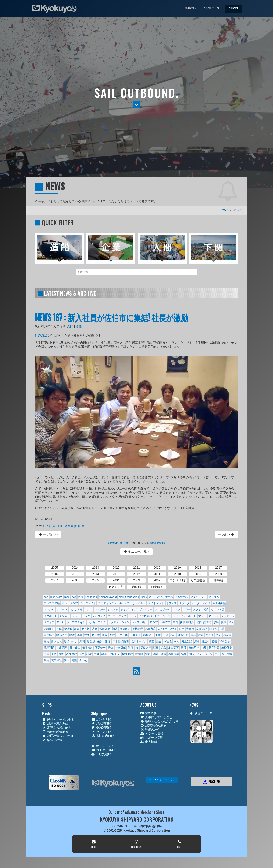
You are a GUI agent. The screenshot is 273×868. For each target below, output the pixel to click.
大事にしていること (156, 717)
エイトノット (156, 603)
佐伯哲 (207, 622)
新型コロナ (71, 641)
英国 (46, 654)
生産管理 (62, 648)
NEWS (233, 8)
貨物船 (139, 654)
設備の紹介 (150, 730)
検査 (151, 641)
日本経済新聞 (121, 641)
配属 (81, 526)
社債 (131, 648)
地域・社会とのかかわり (159, 721)
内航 (59, 629)
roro (81, 597)
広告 (173, 635)
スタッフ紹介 (201, 609)
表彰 (61, 654)
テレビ (76, 616)
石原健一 (100, 648)
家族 (105, 635)
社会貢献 (121, 648)
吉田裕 (190, 629)
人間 (70, 326)
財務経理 (128, 654)
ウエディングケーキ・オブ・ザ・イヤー (122, 603)
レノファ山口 (140, 622)
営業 (222, 629)
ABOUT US (211, 8)
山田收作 (135, 635)
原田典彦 (151, 629)
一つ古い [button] (226, 534)
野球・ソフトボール (200, 654)
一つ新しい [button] (48, 534)
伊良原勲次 (187, 622)
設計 (97, 654)
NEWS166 (42, 335)
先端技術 (49, 629)
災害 (214, 641)
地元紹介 (62, 635)
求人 (177, 641)
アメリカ (214, 597)
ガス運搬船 (219, 603)
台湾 (181, 629)
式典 (193, 635)
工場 (166, 635)
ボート (192, 616)
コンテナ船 (76, 609)
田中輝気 (75, 648)
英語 (54, 654)
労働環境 (105, 629)
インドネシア (70, 603)
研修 (60, 526)
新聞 (82, 641)
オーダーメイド (201, 603)
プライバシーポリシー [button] (162, 780)
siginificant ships (129, 597)
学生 (87, 635)
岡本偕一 (148, 635)
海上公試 (187, 641)
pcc (74, 597)
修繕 (216, 622)
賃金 (148, 654)
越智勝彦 (71, 526)
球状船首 (225, 641)
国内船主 (49, 635)
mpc (67, 597)
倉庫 (223, 622)
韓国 (67, 660)
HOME (224, 210)
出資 (77, 629)
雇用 (46, 660)
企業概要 (148, 713)
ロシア (154, 622)
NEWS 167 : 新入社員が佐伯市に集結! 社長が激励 (112, 317)
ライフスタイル (76, 622)
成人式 (227, 635)
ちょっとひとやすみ (161, 597)
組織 (163, 648)
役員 (201, 635)
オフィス (171, 603)
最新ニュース (201, 713)
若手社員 (214, 648)
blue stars (56, 597)
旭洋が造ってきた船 (58, 736)
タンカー (64, 616)
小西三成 (122, 635)
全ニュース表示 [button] (136, 551)
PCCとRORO (103, 750)
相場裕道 (87, 648)
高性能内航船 (103, 736)
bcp (46, 597)
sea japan (91, 597)
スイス (177, 609)
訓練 (89, 654)
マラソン (214, 616)
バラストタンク (117, 616)
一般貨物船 (101, 754)
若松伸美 (227, 648)
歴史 (159, 641)
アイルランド (198, 597)
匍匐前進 (125, 629)
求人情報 (149, 742)
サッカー (100, 609)
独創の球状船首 (55, 732)
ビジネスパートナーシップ (155, 616)
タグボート (50, 616)
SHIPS (189, 8)
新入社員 (49, 526)
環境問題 (49, 648)
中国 (175, 622)
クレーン (62, 609)
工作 (158, 635)
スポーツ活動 (152, 738)
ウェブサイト (88, 603)
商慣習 (213, 629)
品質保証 (202, 629)
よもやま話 (181, 597)
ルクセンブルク (97, 622)
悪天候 (209, 635)
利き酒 (86, 629)
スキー (187, 609)
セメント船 (218, 609)
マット (202, 616)
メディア (49, 622)
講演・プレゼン (111, 654)
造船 (79, 326)
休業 (198, 622)
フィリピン (179, 616)
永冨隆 (168, 641)
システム (113, 609)
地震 (72, 635)
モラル (60, 622)
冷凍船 (68, 629)
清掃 (197, 641)
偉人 (231, 622)
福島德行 (146, 648)
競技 (156, 648)
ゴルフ (89, 609)
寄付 (112, 635)
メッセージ (228, 616)
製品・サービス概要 (58, 719)
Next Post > (158, 543)
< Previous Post (118, 543)
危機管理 (138, 629)
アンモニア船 (52, 603)
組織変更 (173, 648)
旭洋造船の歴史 (153, 726)
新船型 (91, 641)
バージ (133, 616)
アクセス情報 (152, 734)
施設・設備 (104, 641)
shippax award (108, 597)
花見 (204, 648)
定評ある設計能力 (57, 728)
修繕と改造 (52, 740)
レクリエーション (119, 622)
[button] (136, 105)
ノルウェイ (99, 616)
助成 (94, 629)
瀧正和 (206, 641)
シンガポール (162, 609)
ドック (86, 616)
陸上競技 (227, 654)
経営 (184, 648)
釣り (217, 654)
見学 (82, 654)
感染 (218, 635)
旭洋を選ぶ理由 (55, 723)
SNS (144, 597)
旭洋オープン (139, 641)
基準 (79, 635)
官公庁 (96, 635)
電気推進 (56, 660)
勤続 (115, 629)
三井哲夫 (165, 622)
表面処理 (71, 654)
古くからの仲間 (167, 629)
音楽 (74, 660)
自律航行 (194, 648)
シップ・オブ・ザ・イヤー (136, 609)
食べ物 (83, 660)
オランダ (184, 603)
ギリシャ (49, 609)
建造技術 (183, 635)
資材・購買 (159, 654)
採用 (46, 641)
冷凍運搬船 (101, 728)
